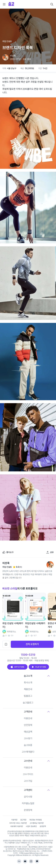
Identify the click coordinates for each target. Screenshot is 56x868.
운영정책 (28, 810)
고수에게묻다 (28, 752)
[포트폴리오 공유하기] (50, 552)
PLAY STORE (39, 667)
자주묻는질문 (28, 803)
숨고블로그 (28, 703)
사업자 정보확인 (31, 826)
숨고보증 (28, 745)
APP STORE (17, 667)
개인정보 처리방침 (35, 820)
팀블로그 (28, 696)
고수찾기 (28, 738)
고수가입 (28, 781)
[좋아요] (8, 552)
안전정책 (28, 725)
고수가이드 (28, 774)
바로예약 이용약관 (17, 826)
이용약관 (14, 820)
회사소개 (28, 683)
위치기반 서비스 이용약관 (18, 823)
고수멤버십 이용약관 (37, 823)
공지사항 (28, 797)
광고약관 (23, 820)
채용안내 (28, 689)
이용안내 (28, 718)
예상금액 (28, 732)
